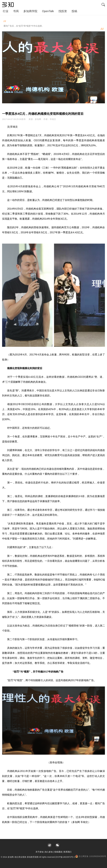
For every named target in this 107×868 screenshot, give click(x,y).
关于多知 (39, 852)
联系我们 (68, 852)
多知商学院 (30, 11)
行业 (6, 11)
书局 (16, 11)
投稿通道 (58, 852)
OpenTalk (48, 11)
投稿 (74, 11)
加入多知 (49, 852)
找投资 (63, 11)
